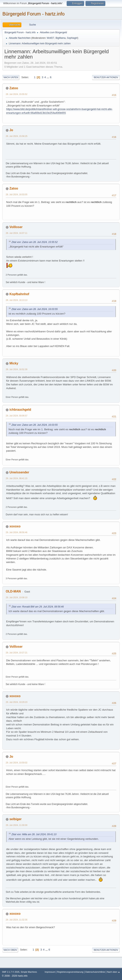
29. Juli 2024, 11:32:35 (17, 920)
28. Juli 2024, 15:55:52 (17, 94)
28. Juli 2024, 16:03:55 (17, 194)
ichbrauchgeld (20, 410)
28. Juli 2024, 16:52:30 (17, 369)
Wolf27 (50, 38)
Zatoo (14, 88)
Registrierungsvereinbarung (70, 972)
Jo (11, 130)
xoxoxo (15, 526)
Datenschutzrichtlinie (95, 972)
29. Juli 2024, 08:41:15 (17, 478)
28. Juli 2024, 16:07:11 (17, 233)
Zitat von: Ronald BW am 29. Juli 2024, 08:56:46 (38, 607)
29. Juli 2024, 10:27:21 (17, 653)
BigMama (61, 38)
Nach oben (10, 950)
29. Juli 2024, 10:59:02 (17, 763)
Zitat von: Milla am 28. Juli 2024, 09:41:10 (34, 834)
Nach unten (11, 77)
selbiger (15, 819)
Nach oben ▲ (113, 972)
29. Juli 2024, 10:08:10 (17, 597)
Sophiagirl (72, 38)
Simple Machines (29, 972)
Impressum (50, 972)
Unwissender (19, 472)
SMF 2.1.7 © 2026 (11, 972)
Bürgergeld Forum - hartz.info (33, 14)
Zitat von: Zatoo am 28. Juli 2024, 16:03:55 (35, 309)
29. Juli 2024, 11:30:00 (17, 825)
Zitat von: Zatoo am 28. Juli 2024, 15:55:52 (35, 242)
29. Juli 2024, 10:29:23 (17, 702)
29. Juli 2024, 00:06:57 (17, 416)
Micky (14, 363)
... (48, 77)
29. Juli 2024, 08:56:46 (17, 532)
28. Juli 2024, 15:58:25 (17, 136)
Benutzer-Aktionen (106, 77)
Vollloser (16, 227)
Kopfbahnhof (19, 294)
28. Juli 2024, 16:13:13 (17, 300)
